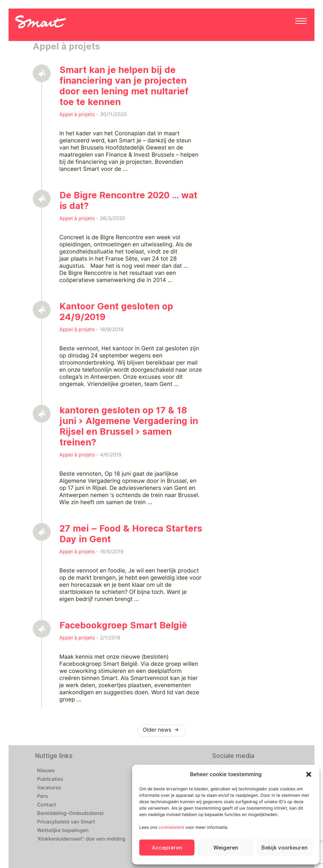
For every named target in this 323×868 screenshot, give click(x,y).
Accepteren (167, 848)
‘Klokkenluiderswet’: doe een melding (81, 839)
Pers (42, 796)
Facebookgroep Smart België (123, 625)
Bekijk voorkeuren (285, 848)
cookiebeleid (171, 827)
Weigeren (226, 848)
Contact (47, 805)
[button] (309, 774)
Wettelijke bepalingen (63, 831)
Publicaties (50, 779)
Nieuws (46, 771)
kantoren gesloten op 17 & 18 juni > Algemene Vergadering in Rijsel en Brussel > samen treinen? (129, 426)
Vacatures (49, 788)
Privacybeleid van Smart (66, 822)
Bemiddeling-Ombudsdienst (70, 814)
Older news (162, 730)
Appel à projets (77, 115)
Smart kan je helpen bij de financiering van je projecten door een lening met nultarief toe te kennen (124, 86)
